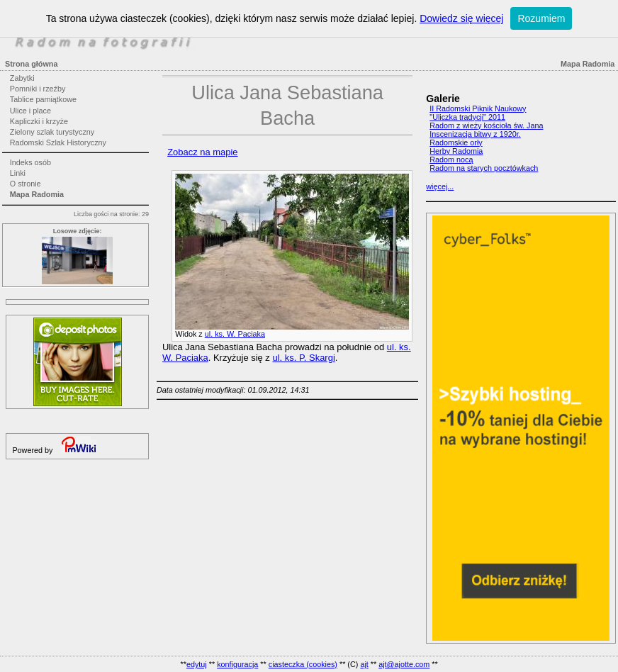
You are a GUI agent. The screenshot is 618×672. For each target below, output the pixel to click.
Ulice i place (30, 111)
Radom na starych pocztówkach (484, 168)
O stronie (26, 184)
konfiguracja (237, 664)
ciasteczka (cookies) (303, 664)
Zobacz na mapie (202, 152)
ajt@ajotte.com (404, 664)
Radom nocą (451, 159)
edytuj (197, 664)
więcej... (440, 186)
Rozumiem (541, 18)
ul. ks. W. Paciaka (235, 334)
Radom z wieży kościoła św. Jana (486, 125)
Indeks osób (30, 162)
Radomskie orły (456, 142)
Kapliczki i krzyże (39, 121)
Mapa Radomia (37, 194)
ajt (364, 664)
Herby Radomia (456, 151)
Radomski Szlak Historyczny (58, 142)
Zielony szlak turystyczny (52, 132)
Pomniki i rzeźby (38, 89)
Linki (18, 173)
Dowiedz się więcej (461, 18)
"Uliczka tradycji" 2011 (467, 117)
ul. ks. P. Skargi (303, 358)
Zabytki (22, 78)
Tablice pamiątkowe (43, 99)
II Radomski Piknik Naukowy (478, 108)
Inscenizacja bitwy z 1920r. (475, 134)
